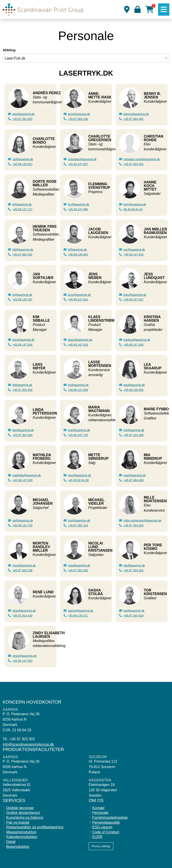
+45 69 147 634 (22, 345)
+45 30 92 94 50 (78, 480)
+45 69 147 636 (133, 345)
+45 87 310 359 (133, 435)
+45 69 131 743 (22, 525)
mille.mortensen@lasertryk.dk (142, 520)
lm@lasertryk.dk (78, 385)
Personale (100, 813)
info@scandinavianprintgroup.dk (28, 744)
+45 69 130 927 (22, 164)
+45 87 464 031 (22, 254)
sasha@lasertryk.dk (81, 611)
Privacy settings (101, 846)
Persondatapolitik (106, 823)
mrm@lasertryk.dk (24, 565)
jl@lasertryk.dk (77, 250)
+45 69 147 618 (78, 345)
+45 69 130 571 (78, 616)
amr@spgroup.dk (79, 114)
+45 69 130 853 (78, 254)
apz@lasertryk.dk (23, 114)
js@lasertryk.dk (22, 295)
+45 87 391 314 (78, 525)
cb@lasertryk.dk (23, 159)
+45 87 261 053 (22, 119)
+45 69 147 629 (78, 390)
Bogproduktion (18, 847)
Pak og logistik (18, 823)
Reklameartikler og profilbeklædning (35, 827)
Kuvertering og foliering (25, 818)
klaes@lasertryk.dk (80, 340)
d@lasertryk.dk (22, 204)
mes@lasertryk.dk (79, 475)
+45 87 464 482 (133, 119)
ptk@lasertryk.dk (134, 565)
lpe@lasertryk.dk (23, 430)
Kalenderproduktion (22, 837)
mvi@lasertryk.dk (79, 520)
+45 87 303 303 (22, 390)
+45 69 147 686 (78, 209)
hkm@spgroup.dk (135, 204)
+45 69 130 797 (22, 299)
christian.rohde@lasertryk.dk (142, 159)
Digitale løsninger (20, 808)
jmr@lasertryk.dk (134, 250)
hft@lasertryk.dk (23, 250)
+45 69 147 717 (22, 209)
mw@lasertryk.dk (79, 430)
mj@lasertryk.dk (23, 520)
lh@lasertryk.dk (22, 385)
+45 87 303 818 (133, 616)
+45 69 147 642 (78, 299)
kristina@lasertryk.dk (137, 340)
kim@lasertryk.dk (23, 340)
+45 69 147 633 (133, 254)
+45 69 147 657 (78, 164)
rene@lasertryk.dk (24, 611)
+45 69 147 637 (133, 299)
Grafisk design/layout (23, 813)
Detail (11, 842)
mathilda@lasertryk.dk (27, 475)
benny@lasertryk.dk (136, 114)
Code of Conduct (106, 832)
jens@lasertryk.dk (79, 295)
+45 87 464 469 (133, 480)
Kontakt (98, 808)
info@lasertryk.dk (79, 565)
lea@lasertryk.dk (134, 385)
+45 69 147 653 (22, 661)
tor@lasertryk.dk (134, 611)
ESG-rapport (102, 827)
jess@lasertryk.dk (135, 295)
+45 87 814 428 (22, 616)
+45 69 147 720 (78, 435)
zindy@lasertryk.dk (24, 656)
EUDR (97, 837)
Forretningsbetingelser (110, 818)
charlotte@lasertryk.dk (82, 159)
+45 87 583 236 (78, 119)
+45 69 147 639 (22, 480)
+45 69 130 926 (133, 390)
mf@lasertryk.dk (134, 430)
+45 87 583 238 (22, 570)
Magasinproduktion (21, 832)
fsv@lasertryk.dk (78, 204)
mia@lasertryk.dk (134, 475)
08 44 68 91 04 (133, 209)
